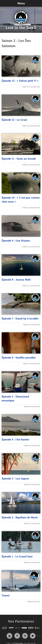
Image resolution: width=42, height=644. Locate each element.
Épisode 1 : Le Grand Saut (17, 556)
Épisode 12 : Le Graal (14, 120)
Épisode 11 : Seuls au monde (19, 159)
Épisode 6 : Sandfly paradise (19, 358)
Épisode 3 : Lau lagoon (15, 478)
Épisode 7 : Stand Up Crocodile (20, 319)
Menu (21, 3)
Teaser (6, 595)
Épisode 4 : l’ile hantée (15, 439)
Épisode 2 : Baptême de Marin (20, 517)
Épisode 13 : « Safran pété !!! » (20, 81)
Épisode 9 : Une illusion (16, 241)
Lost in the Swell (21, 28)
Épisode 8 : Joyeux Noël (16, 280)
